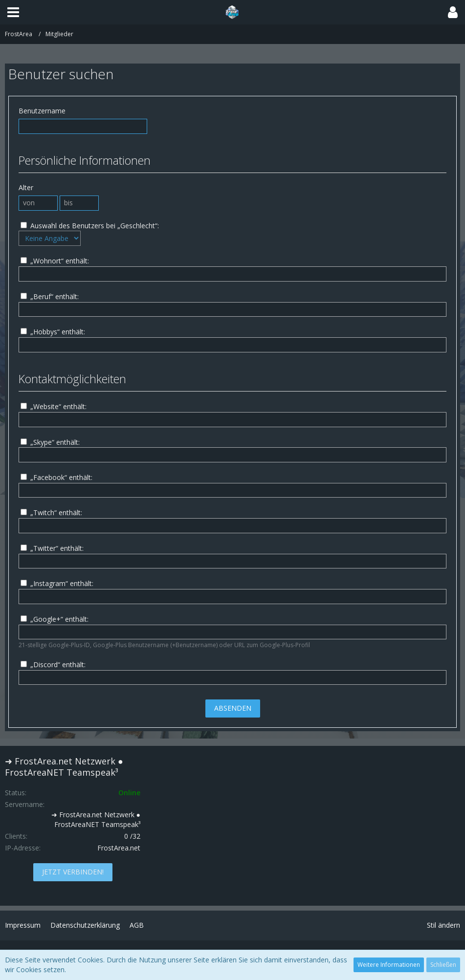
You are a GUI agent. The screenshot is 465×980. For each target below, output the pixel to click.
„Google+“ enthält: (55, 619)
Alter (26, 187)
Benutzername (42, 111)
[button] (13, 12)
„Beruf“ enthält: (50, 296)
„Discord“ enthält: (53, 664)
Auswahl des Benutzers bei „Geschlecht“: (90, 226)
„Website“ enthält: (54, 406)
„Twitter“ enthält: (52, 548)
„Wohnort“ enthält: (55, 261)
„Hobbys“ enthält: (53, 332)
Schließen (443, 965)
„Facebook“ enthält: (56, 477)
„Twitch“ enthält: (51, 512)
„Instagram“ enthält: (57, 583)
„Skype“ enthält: (50, 442)
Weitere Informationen (389, 965)
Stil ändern (443, 925)
